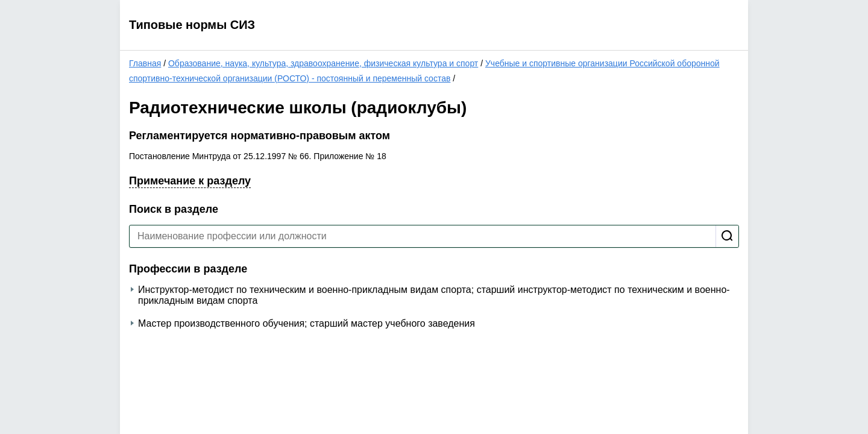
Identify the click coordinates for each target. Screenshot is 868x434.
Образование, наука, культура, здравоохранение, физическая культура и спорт (323, 63)
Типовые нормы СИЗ (192, 25)
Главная (145, 63)
